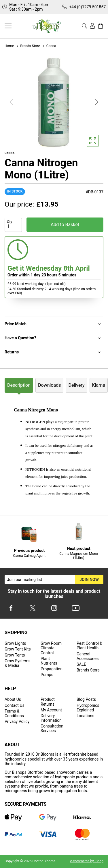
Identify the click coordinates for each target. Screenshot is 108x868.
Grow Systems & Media (18, 663)
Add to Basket (65, 225)
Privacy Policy (17, 721)
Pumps (47, 675)
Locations (85, 716)
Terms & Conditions (14, 713)
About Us (13, 699)
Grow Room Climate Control (51, 648)
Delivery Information (51, 718)
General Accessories (88, 656)
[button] (97, 102)
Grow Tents (15, 655)
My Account (51, 710)
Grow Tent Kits (18, 649)
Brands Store (28, 46)
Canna (49, 46)
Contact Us (15, 705)
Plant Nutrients (49, 661)
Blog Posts (86, 699)
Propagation (52, 669)
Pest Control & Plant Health (89, 646)
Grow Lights (15, 643)
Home (9, 46)
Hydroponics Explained (88, 708)
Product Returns (48, 702)
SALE (81, 664)
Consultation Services (52, 728)
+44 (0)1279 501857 (87, 7)
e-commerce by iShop (87, 861)
